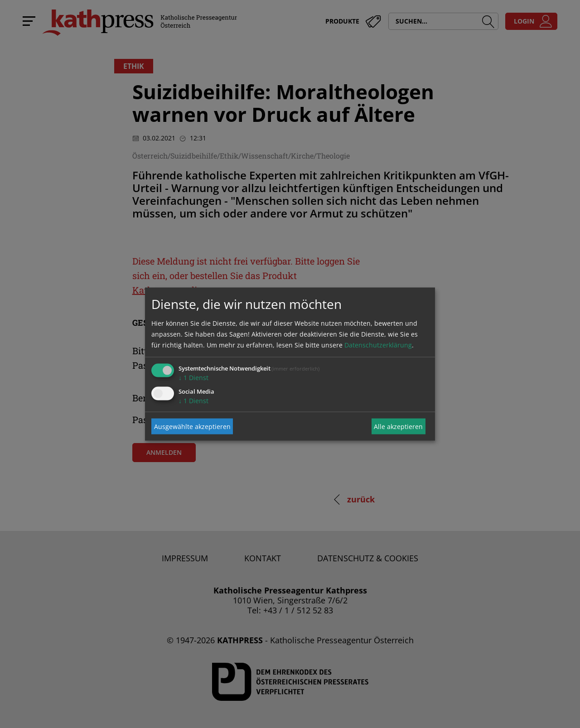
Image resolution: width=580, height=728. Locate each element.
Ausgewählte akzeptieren (192, 426)
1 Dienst (193, 378)
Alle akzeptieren (398, 426)
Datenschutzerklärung (378, 345)
